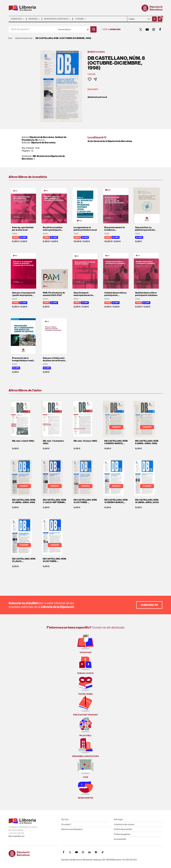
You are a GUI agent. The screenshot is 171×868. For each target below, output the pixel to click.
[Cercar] (93, 29)
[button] (160, 19)
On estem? (66, 824)
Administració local (97, 97)
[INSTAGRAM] (154, 29)
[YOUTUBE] (147, 29)
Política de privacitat (123, 829)
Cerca (111, 29)
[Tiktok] (103, 852)
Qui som (65, 819)
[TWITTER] (141, 29)
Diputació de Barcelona (43, 142)
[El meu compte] (154, 19)
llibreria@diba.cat (16, 836)
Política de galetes (122, 834)
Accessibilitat (120, 839)
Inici (10, 38)
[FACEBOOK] (160, 29)
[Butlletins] (96, 852)
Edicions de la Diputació (72, 829)
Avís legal (118, 819)
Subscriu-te (149, 605)
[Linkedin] (90, 852)
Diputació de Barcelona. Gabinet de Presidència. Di (44, 138)
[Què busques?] (32, 29)
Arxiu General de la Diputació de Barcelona (110, 141)
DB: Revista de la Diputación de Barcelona (43, 157)
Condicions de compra (124, 824)
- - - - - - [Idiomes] (139, 19)
